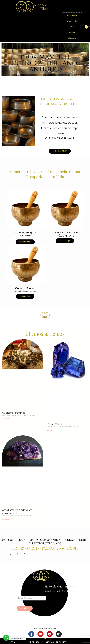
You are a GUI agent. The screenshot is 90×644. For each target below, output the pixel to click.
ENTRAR (87, 27)
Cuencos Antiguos (25, 233)
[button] (25, 242)
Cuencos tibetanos (14, 413)
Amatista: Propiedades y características (17, 512)
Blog (77, 21)
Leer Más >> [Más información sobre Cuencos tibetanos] (6, 419)
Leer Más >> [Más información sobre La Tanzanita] (50, 430)
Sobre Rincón (72, 15)
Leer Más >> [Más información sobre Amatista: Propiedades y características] (6, 519)
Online (72, 27)
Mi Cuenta (72, 38)
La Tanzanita (54, 424)
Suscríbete (25, 608)
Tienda (68, 21)
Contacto (72, 32)
